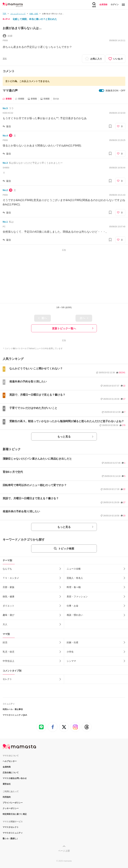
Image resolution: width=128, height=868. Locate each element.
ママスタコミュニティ (13, 833)
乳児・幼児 (8, 652)
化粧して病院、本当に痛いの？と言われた (35, 19)
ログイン (115, 5)
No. (5, 108)
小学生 (70, 652)
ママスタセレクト (11, 827)
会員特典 (7, 767)
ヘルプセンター (10, 761)
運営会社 (7, 784)
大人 (5, 624)
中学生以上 (8, 661)
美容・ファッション (77, 597)
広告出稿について (11, 773)
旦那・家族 (8, 587)
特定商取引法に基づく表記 (15, 814)
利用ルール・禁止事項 (13, 709)
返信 (8, 126)
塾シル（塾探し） (11, 839)
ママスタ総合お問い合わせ (15, 778)
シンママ (71, 661)
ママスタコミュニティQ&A (15, 715)
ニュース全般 (74, 569)
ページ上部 (64, 851)
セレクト (7, 679)
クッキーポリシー (11, 808)
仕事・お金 (72, 606)
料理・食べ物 (74, 587)
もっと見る (64, 437)
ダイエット (8, 606)
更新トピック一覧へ (64, 328)
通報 (5, 59)
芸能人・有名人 (75, 578)
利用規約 (7, 797)
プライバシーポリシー (13, 803)
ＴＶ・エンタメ (11, 578)
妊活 (5, 642)
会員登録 (103, 5)
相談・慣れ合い (75, 615)
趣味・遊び (8, 615)
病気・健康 (8, 597)
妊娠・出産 (72, 642)
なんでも (7, 569)
